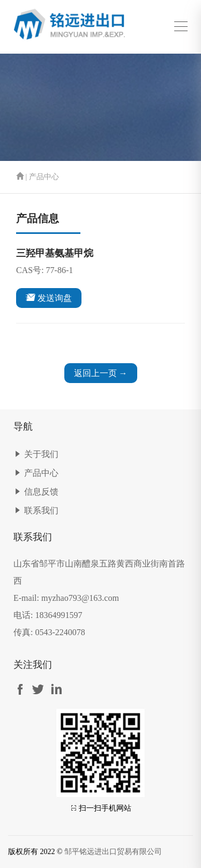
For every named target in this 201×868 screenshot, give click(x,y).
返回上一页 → (101, 373)
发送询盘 (49, 297)
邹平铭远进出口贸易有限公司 (113, 852)
